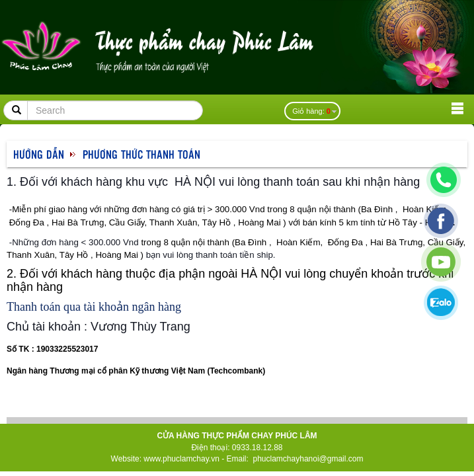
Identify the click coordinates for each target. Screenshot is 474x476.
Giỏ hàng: (311, 111)
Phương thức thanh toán (141, 154)
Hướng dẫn (39, 154)
